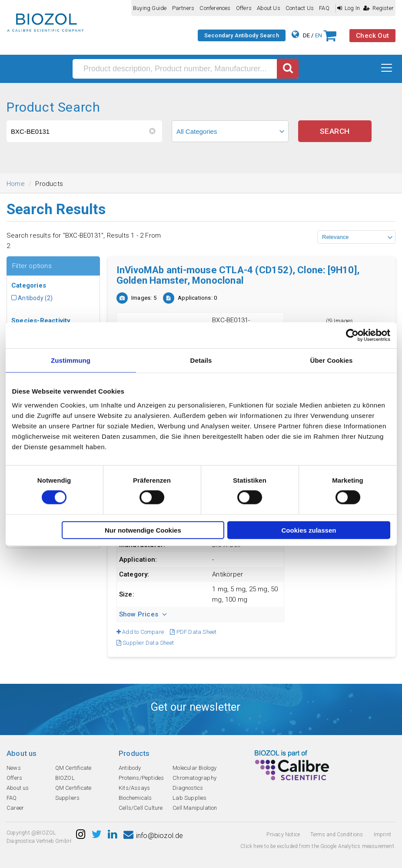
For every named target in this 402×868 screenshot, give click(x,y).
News (14, 768)
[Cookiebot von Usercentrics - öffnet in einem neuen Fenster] (352, 335)
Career (15, 808)
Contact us (300, 8)
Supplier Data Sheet (145, 643)
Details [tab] (201, 360)
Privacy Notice (283, 835)
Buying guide (150, 8)
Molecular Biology (194, 768)
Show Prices (143, 614)
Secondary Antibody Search (242, 35)
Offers (244, 8)
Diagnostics (188, 788)
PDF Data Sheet (193, 632)
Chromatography (194, 778)
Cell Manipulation (195, 808)
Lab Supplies (189, 798)
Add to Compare (140, 632)
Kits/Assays (134, 788)
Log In (349, 8)
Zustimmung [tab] (71, 360)
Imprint (382, 835)
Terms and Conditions (337, 835)
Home (16, 184)
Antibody (130, 768)
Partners (183, 8)
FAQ (324, 8)
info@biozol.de (153, 836)
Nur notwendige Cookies (143, 530)
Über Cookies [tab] (332, 360)
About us (269, 8)
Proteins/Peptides (141, 778)
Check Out (372, 36)
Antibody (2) (32, 298)
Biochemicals (135, 798)
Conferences (215, 8)
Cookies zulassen (309, 530)
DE (306, 35)
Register (379, 8)
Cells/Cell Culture (141, 808)
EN (319, 35)
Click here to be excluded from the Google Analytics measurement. (318, 846)
